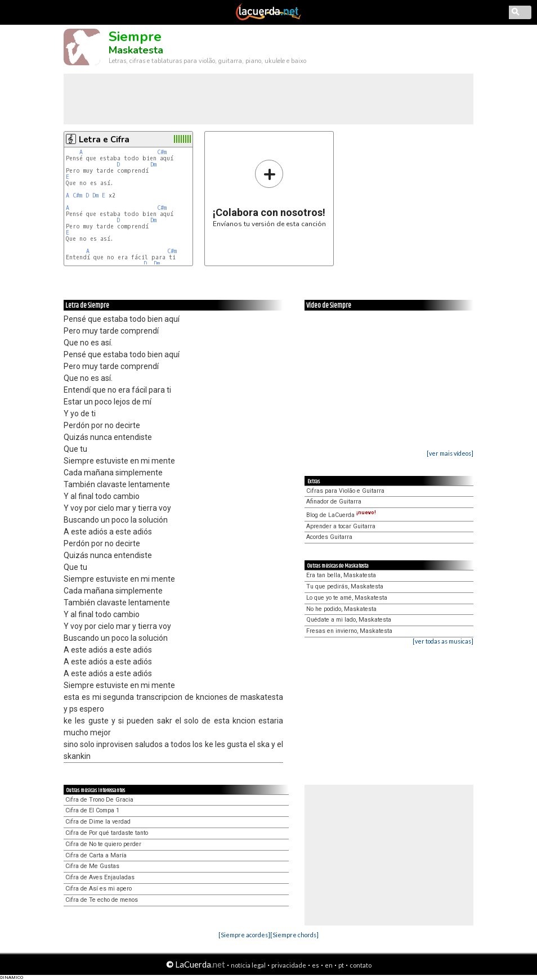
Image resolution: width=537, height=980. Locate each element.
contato (361, 965)
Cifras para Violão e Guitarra (345, 491)
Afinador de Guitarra (334, 502)
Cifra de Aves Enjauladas (100, 877)
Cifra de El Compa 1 (92, 810)
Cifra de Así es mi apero (99, 889)
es (316, 965)
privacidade (289, 965)
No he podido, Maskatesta (341, 609)
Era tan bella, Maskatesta (341, 575)
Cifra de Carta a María (96, 855)
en (329, 965)
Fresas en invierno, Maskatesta (349, 631)
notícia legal (248, 965)
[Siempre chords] (294, 935)
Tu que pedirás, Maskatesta (345, 586)
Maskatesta (136, 50)
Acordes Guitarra (329, 537)
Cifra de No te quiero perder (103, 844)
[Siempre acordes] (244, 935)
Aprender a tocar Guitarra (341, 526)
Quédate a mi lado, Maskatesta (349, 620)
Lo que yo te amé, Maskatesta (347, 598)
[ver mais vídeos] (450, 453)
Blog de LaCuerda (341, 515)
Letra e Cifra (104, 140)
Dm (153, 165)
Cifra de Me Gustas (92, 866)
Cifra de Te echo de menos (102, 900)
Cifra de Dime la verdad (98, 822)
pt (341, 965)
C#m (162, 152)
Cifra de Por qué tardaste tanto (107, 833)
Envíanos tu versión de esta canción (269, 193)
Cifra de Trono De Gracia (99, 800)
